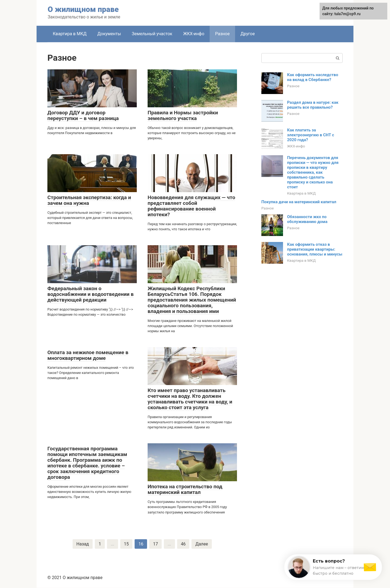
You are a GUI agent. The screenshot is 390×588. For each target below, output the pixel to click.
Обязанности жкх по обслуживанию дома (307, 219)
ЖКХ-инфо (194, 34)
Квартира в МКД (70, 34)
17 (155, 544)
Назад (82, 544)
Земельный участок (152, 34)
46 (183, 544)
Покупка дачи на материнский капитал (299, 202)
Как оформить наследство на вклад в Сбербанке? (313, 77)
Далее (202, 544)
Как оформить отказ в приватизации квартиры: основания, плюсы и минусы (315, 249)
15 (126, 544)
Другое (248, 34)
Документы (109, 34)
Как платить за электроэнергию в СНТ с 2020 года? (311, 135)
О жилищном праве (83, 9)
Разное (222, 34)
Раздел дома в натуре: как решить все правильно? (313, 105)
